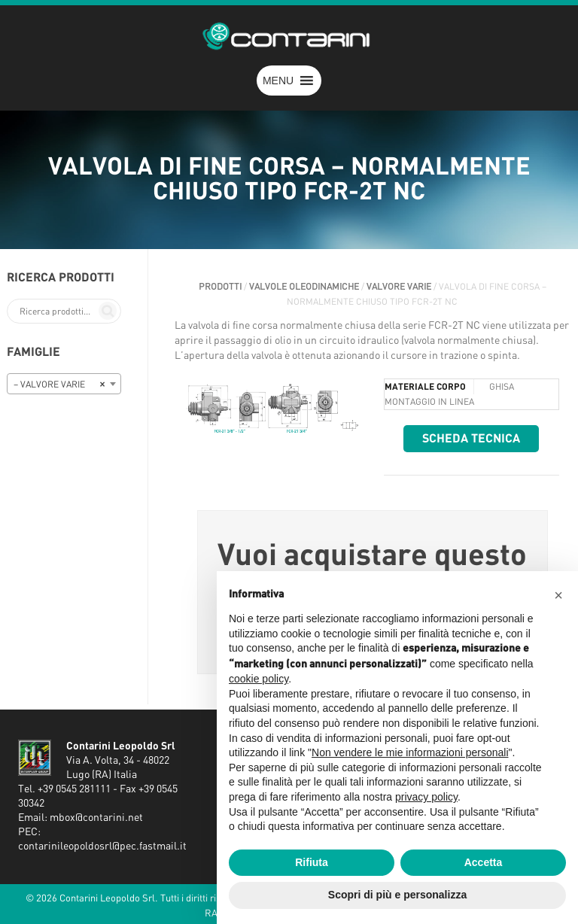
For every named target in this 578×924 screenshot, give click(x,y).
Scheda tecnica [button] (471, 439)
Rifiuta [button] (312, 862)
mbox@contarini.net (96, 818)
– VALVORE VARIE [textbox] (59, 384)
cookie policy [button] (259, 679)
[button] (278, 81)
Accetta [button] (484, 862)
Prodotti (220, 287)
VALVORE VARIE (399, 287)
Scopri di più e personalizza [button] (397, 895)
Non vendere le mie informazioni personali (410, 752)
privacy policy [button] (426, 797)
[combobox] (64, 384)
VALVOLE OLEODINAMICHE (304, 287)
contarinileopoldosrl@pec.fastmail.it (102, 846)
